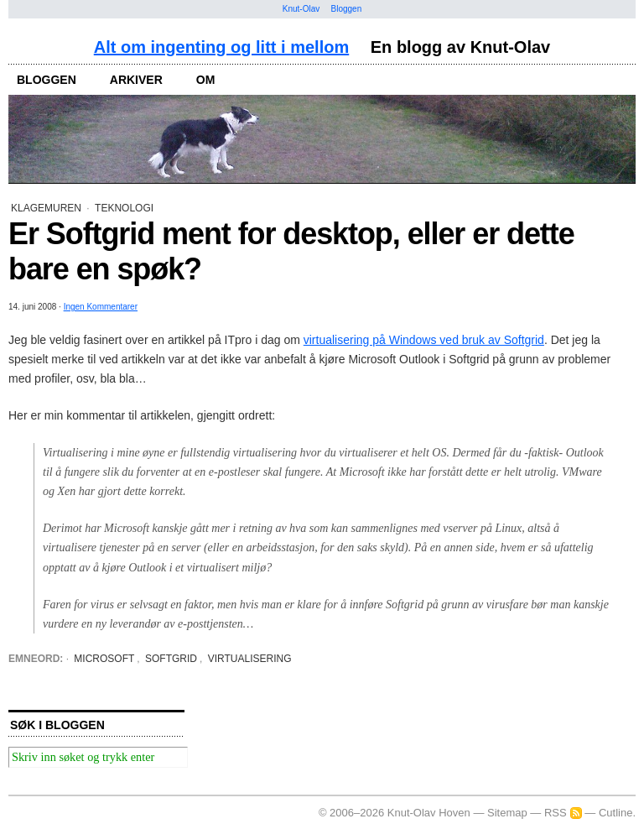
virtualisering (250, 659)
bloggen (47, 80)
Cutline (615, 813)
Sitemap (507, 813)
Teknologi (124, 208)
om (206, 80)
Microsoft (104, 659)
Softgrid (171, 659)
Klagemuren (46, 208)
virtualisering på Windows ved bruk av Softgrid (424, 340)
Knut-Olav (301, 9)
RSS (556, 813)
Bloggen (347, 9)
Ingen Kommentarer (101, 307)
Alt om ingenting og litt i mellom (221, 47)
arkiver (136, 80)
